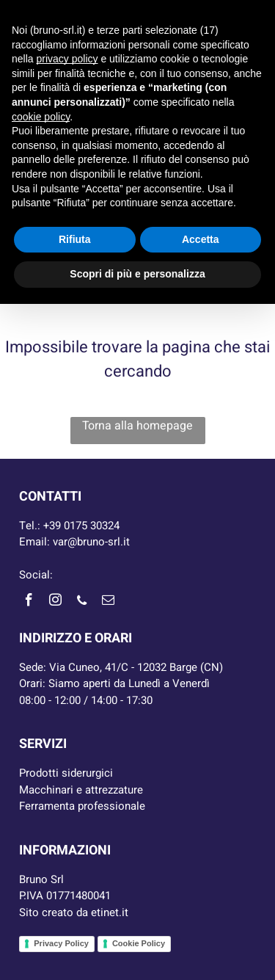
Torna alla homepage (137, 426)
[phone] (81, 602)
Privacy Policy (61, 943)
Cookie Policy (139, 943)
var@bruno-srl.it (91, 542)
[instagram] (55, 602)
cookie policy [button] (41, 117)
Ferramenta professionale (82, 806)
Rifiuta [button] (75, 239)
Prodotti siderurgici (66, 773)
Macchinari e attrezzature (81, 790)
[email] (108, 602)
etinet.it (110, 912)
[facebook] (29, 602)
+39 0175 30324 (81, 526)
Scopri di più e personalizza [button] (137, 274)
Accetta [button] (201, 239)
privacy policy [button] (67, 59)
